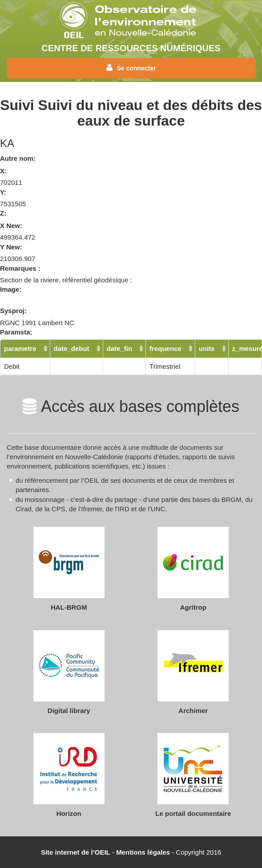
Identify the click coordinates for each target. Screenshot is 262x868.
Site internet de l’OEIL (76, 852)
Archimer (193, 711)
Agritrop (193, 607)
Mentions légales (143, 852)
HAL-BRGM (69, 607)
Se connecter (131, 68)
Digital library (69, 711)
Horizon (69, 813)
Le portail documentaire (193, 813)
